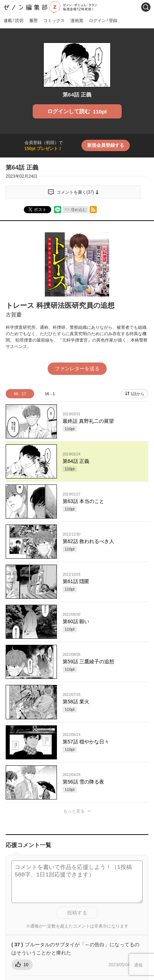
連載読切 (14, 20)
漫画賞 (77, 21)
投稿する (77, 913)
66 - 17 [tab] (20, 394)
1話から (137, 394)
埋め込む (79, 210)
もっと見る (74, 811)
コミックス (54, 21)
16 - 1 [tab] (50, 394)
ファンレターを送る (77, 369)
